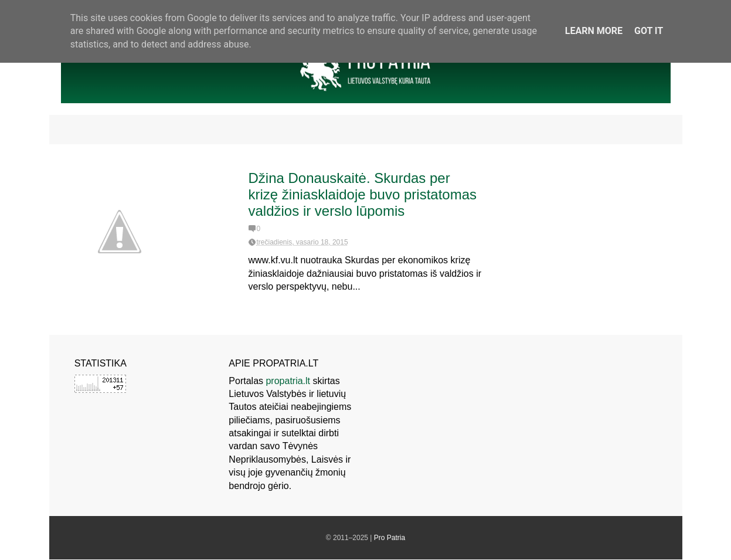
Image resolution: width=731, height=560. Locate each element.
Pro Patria (390, 538)
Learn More (594, 31)
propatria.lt (288, 381)
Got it (649, 31)
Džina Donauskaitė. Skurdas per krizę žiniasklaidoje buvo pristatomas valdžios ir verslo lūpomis (363, 194)
